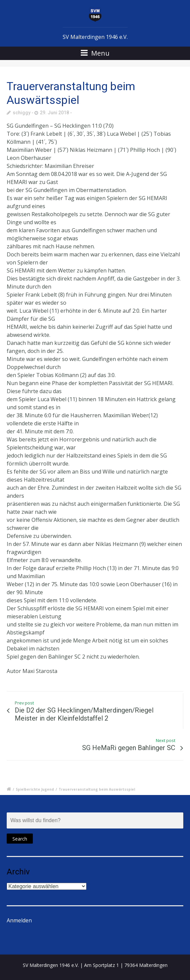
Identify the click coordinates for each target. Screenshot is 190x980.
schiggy (22, 113)
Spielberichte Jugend (35, 789)
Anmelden (19, 920)
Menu (95, 53)
